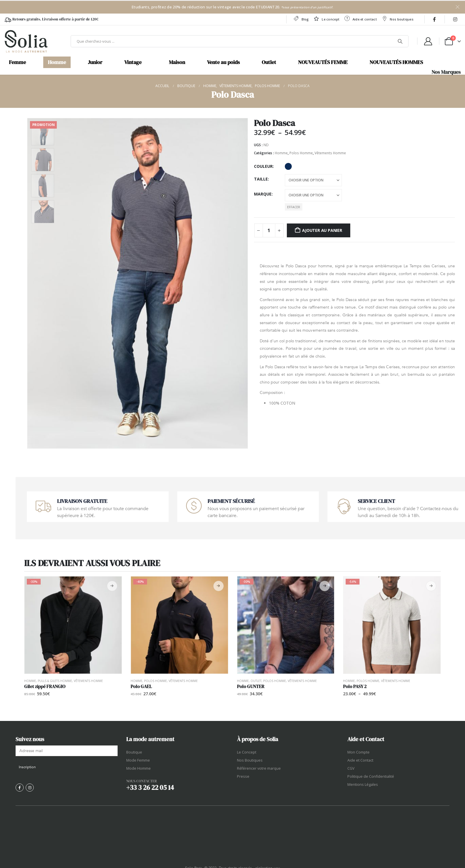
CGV (351, 768)
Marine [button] (288, 166)
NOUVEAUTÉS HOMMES (396, 62)
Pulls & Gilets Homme (55, 681)
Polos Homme (301, 153)
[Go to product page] (73, 625)
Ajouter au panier (322, 230)
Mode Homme (139, 768)
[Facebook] (434, 19)
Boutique (134, 752)
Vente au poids (223, 62)
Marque (263, 194)
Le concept (326, 19)
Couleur (263, 166)
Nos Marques (446, 72)
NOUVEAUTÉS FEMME (323, 62)
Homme (57, 62)
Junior (95, 62)
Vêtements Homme (330, 153)
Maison (177, 62)
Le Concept (247, 752)
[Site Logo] (26, 41)
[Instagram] (455, 19)
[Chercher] (400, 41)
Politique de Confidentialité (371, 776)
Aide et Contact (360, 760)
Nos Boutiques (250, 760)
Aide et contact (360, 19)
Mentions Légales (363, 785)
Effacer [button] (294, 207)
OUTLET (256, 681)
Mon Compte (358, 752)
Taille (261, 179)
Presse (243, 776)
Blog (301, 19)
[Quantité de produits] (269, 230)
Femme (17, 62)
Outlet (269, 62)
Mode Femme (138, 760)
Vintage (133, 62)
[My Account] (428, 41)
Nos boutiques (397, 19)
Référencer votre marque (259, 768)
